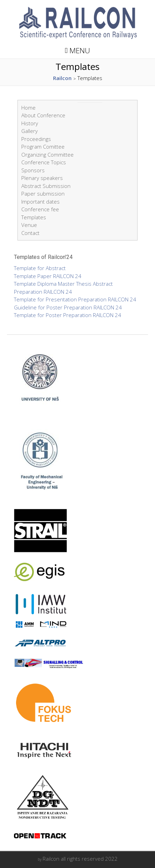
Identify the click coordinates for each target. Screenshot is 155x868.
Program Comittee (43, 147)
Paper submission (43, 194)
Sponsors (33, 170)
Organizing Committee (47, 155)
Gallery (29, 131)
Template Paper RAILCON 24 (48, 276)
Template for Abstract (40, 268)
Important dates (40, 202)
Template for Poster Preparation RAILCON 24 (68, 315)
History (30, 123)
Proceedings (36, 139)
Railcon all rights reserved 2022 (80, 859)
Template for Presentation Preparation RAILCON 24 (75, 299)
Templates (34, 217)
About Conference (43, 115)
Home (28, 108)
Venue (29, 225)
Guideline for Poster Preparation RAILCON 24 (68, 307)
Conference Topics (44, 162)
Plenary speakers (42, 178)
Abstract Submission (46, 186)
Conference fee (40, 209)
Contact (30, 233)
